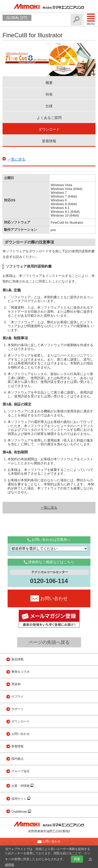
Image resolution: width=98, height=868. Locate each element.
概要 (49, 83)
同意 (77, 859)
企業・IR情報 (21, 786)
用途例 (16, 684)
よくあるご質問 (49, 118)
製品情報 (17, 659)
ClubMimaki (20, 812)
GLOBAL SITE (17, 18)
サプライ (17, 697)
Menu (91, 19)
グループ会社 (21, 771)
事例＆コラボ (21, 672)
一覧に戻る (16, 159)
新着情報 (49, 141)
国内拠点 (17, 759)
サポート (17, 709)
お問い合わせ (21, 734)
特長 (49, 94)
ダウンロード (49, 129)
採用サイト (19, 799)
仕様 (49, 106)
